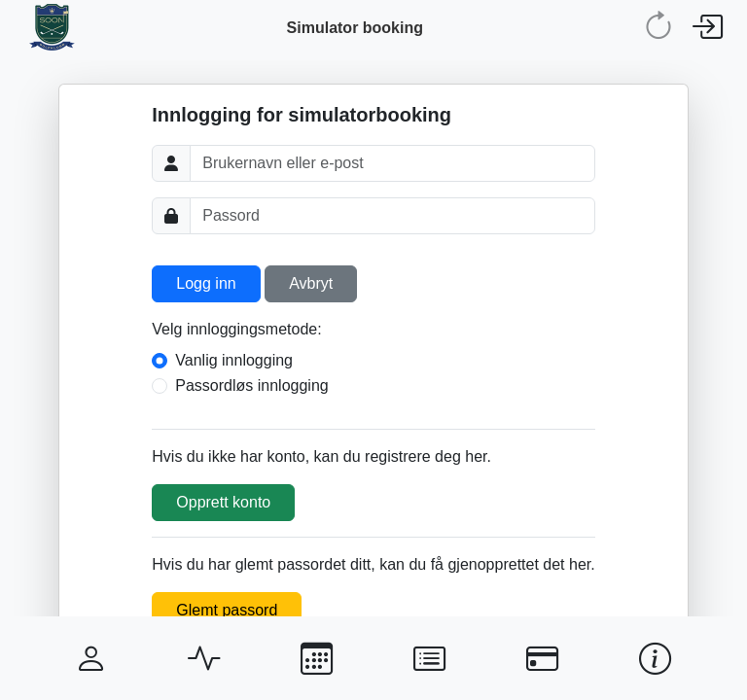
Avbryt (311, 283)
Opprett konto (223, 502)
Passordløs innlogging (251, 385)
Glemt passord (227, 610)
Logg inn (206, 283)
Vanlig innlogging (234, 360)
